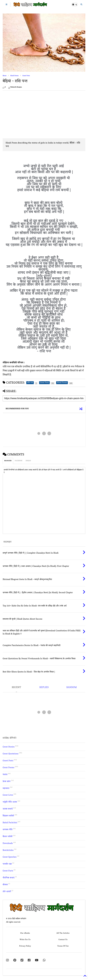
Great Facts (8, 871)
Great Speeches (10, 857)
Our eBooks (25, 933)
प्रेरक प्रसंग (7, 782)
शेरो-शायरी (7, 892)
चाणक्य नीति (8, 830)
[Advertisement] (28, 114)
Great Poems (9, 768)
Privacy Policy (25, 946)
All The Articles (63, 933)
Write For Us (25, 940)
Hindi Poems (14, 76)
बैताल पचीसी (8, 837)
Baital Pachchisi (10, 823)
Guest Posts (26, 76)
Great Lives (8, 795)
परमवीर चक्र (7, 864)
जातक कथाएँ (8, 809)
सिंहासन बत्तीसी (8, 816)
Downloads (8, 844)
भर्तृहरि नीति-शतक (10, 802)
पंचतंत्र (5, 775)
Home (5, 76)
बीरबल (5, 885)
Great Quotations (11, 754)
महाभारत (6, 788)
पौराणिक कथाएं (9, 878)
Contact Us (63, 940)
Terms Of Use (63, 946)
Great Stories (9, 747)
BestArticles (8, 850)
